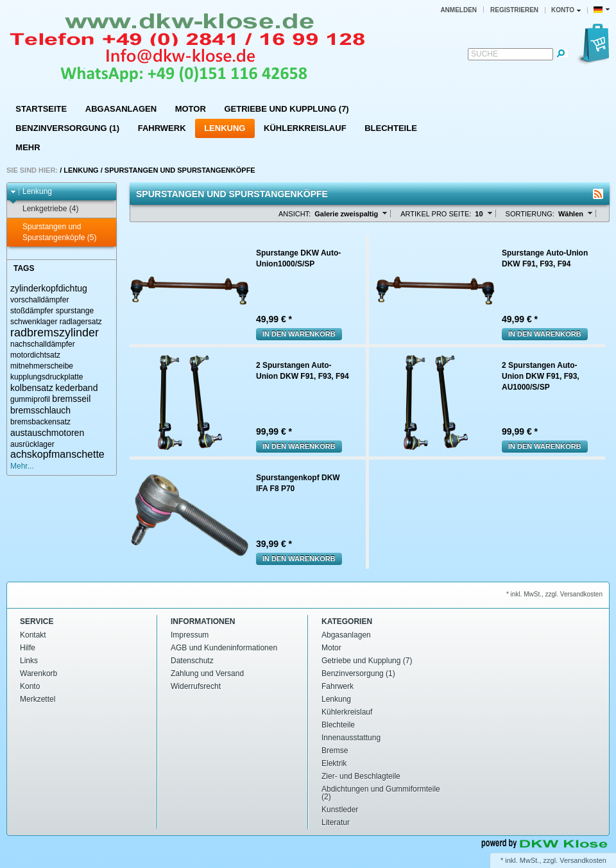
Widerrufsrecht (196, 686)
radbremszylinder (55, 333)
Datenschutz (192, 661)
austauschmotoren (47, 433)
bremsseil (71, 399)
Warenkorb (38, 673)
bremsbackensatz (40, 422)
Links (29, 661)
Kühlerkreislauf (305, 128)
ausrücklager (32, 444)
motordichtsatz (35, 355)
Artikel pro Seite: (436, 214)
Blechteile (391, 128)
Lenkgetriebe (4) (44, 209)
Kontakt (33, 635)
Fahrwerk (162, 128)
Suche (484, 54)
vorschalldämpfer (39, 300)
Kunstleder (340, 810)
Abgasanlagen (121, 109)
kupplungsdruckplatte (47, 377)
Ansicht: (295, 214)
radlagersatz (81, 322)
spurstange (75, 311)
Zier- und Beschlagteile (361, 776)
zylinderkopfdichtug (49, 288)
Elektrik (334, 763)
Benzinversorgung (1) (67, 128)
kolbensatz (32, 388)
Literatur (336, 822)
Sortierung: (530, 214)
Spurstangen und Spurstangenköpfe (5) (53, 232)
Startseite (41, 109)
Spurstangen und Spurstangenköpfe (180, 170)
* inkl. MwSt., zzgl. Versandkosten (554, 594)
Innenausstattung (351, 738)
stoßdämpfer (32, 311)
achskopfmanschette (57, 454)
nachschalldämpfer (43, 344)
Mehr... (22, 466)
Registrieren (514, 10)
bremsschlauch (40, 410)
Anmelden (458, 10)
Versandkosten (583, 860)
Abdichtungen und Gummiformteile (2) (381, 793)
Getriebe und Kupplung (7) (286, 109)
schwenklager (34, 322)
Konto (30, 686)
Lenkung (225, 128)
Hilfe (28, 648)
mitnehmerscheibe (42, 366)
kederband (76, 388)
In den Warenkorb (299, 334)
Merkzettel (38, 699)
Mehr (28, 147)
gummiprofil (30, 399)
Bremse (335, 751)
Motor (191, 109)
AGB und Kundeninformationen (224, 648)
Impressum (190, 635)
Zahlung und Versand (207, 673)
